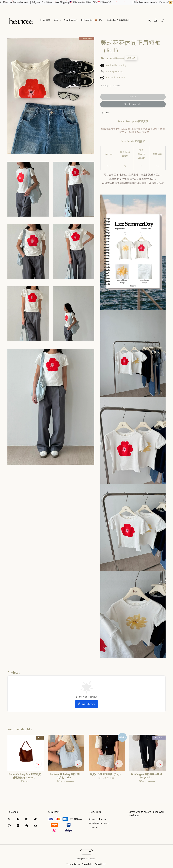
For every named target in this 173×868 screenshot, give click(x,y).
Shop (56, 20)
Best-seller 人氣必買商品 (118, 20)
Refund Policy (101, 864)
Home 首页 (45, 20)
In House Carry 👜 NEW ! (92, 20)
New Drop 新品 (71, 20)
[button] (149, 20)
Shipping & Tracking (98, 819)
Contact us (93, 828)
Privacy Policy (88, 864)
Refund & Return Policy (99, 823)
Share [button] (105, 113)
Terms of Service (73, 864)
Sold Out (133, 97)
